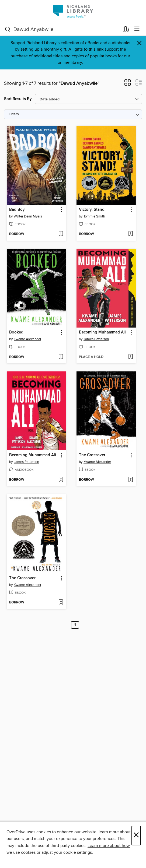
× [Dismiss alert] (139, 43)
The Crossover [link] (92, 455)
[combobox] (62, 29)
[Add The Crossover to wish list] (131, 480)
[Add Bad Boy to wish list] (61, 234)
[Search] (8, 29)
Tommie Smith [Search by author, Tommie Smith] (94, 216)
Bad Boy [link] (17, 210)
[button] (128, 84)
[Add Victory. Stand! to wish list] (131, 234)
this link (96, 49)
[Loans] (126, 30)
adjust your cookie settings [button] (67, 852)
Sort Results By (18, 99)
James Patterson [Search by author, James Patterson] (96, 339)
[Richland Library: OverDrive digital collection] (73, 11)
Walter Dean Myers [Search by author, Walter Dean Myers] (28, 216)
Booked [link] (16, 332)
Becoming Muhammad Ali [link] (102, 332)
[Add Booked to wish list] (61, 357)
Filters (14, 114)
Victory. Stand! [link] (92, 210)
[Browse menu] (137, 29)
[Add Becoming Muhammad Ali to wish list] (131, 357)
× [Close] (136, 836)
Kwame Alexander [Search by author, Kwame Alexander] (27, 339)
